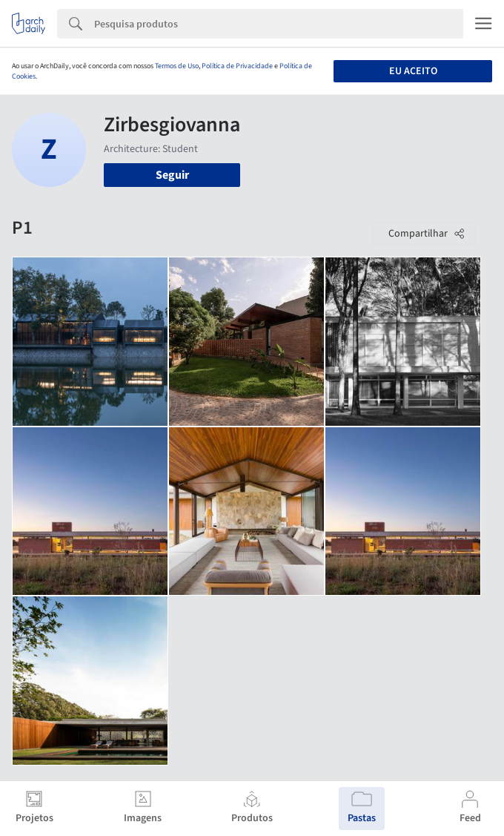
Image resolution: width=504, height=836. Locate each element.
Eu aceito (413, 71)
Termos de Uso (177, 66)
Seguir (172, 175)
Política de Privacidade (237, 66)
